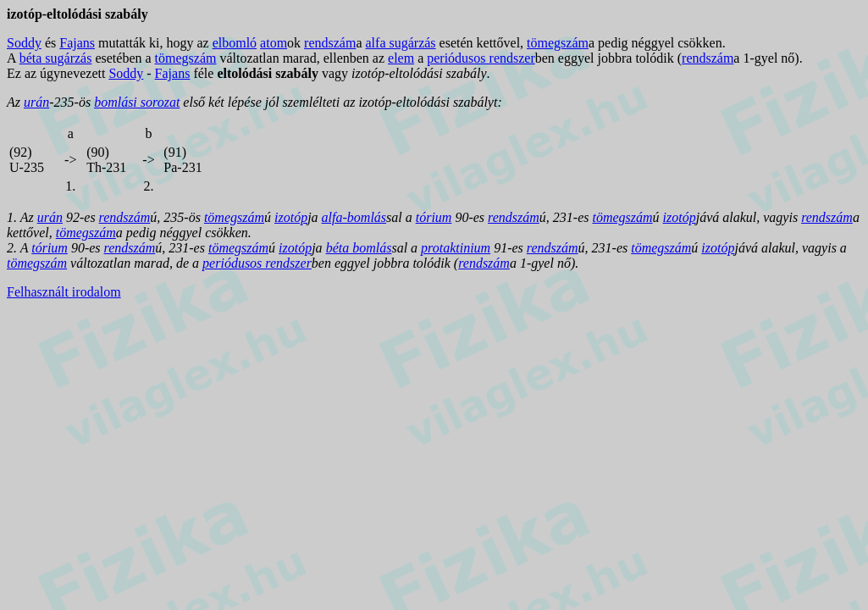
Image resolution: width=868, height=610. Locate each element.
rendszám (330, 43)
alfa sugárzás (401, 43)
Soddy (24, 43)
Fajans (77, 43)
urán (36, 102)
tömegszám (558, 43)
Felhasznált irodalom (64, 292)
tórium (434, 217)
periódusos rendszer (481, 58)
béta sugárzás (56, 58)
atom (274, 43)
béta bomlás (359, 248)
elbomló (235, 43)
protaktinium (456, 248)
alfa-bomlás (354, 217)
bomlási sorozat (137, 102)
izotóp (291, 217)
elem (401, 58)
